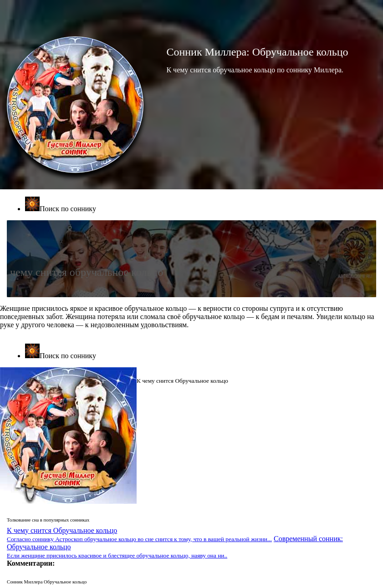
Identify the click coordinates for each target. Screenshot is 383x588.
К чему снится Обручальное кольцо (139, 535)
